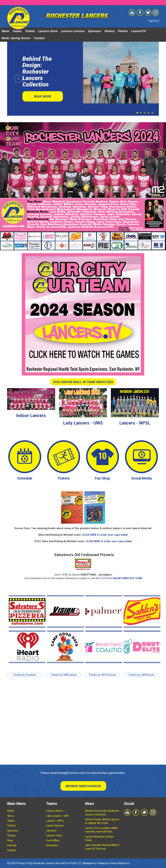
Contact (39, 38)
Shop (10, 840)
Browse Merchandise (83, 786)
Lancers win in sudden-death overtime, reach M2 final (101, 830)
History (110, 31)
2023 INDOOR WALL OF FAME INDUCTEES (83, 382)
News (5, 31)
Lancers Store (48, 31)
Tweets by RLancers (25, 675)
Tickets (30, 31)
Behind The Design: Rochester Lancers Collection (102, 813)
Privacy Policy (24, 863)
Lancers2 (51, 831)
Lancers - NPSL (135, 423)
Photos (123, 31)
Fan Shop (102, 478)
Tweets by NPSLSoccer (102, 675)
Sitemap (12, 845)
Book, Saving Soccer (16, 38)
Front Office (53, 840)
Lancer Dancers (55, 826)
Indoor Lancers (31, 416)
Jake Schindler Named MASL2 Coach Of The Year (102, 847)
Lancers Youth (54, 835)
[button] (18, 79)
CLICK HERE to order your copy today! (105, 535)
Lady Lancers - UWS (83, 423)
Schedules (52, 845)
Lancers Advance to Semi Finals (99, 838)
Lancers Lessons (73, 31)
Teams (17, 31)
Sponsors (95, 31)
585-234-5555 (104, 578)
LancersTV (138, 31)
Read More (43, 96)
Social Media (141, 478)
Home (11, 811)
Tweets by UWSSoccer (141, 675)
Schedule (25, 478)
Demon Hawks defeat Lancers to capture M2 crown (102, 821)
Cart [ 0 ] (154, 21)
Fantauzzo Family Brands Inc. (114, 863)
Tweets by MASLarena (64, 675)
